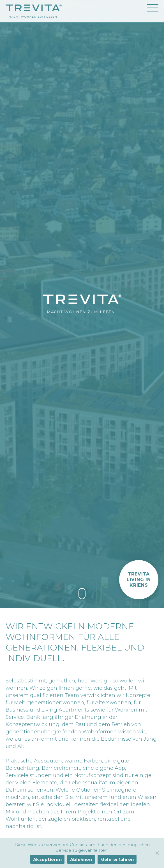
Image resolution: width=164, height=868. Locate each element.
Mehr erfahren (117, 859)
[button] (139, 580)
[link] (82, 594)
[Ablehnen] (157, 853)
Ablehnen (81, 859)
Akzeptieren (47, 859)
